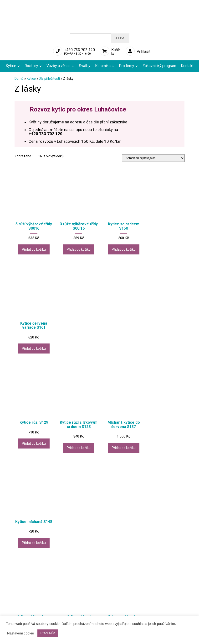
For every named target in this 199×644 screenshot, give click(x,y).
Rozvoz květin (118, 609)
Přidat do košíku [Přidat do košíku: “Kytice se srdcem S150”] (121, 248)
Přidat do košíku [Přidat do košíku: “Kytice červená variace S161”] (165, 248)
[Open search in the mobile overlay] (100, 38)
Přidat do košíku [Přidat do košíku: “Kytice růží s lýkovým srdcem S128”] (77, 350)
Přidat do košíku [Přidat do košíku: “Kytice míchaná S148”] (165, 341)
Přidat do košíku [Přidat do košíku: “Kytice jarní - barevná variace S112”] (77, 549)
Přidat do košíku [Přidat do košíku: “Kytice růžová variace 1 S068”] (77, 448)
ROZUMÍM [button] (48, 633)
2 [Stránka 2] (91, 572)
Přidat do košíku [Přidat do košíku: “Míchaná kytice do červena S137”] (121, 346)
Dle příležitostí (49, 79)
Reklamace (21, 613)
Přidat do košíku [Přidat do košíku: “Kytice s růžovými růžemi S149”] (121, 448)
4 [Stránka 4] (107, 572)
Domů (19, 79)
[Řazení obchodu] (153, 158)
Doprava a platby (72, 609)
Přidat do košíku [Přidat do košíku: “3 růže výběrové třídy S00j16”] (77, 248)
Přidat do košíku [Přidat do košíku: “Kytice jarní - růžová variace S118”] (121, 545)
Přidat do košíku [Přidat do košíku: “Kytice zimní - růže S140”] (165, 545)
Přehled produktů (25, 609)
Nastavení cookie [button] (20, 633)
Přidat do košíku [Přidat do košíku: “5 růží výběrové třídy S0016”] (33, 248)
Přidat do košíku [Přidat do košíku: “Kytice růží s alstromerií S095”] (33, 545)
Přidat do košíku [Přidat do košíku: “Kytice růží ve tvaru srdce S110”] (33, 448)
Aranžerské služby (121, 613)
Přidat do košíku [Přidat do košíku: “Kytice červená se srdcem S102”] (165, 448)
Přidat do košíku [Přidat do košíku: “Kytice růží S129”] (33, 341)
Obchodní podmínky (75, 613)
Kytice (31, 79)
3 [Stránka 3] (99, 572)
